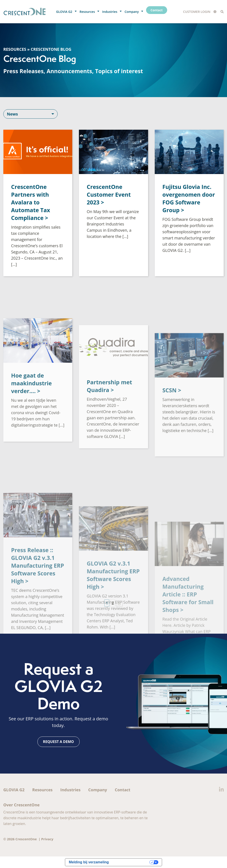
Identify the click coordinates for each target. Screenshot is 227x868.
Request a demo (58, 742)
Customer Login (197, 12)
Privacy (47, 839)
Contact (123, 790)
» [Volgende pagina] (119, 604)
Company (98, 790)
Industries (70, 790)
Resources (15, 49)
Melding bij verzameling (89, 862)
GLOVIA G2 (14, 790)
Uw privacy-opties (131, 862)
